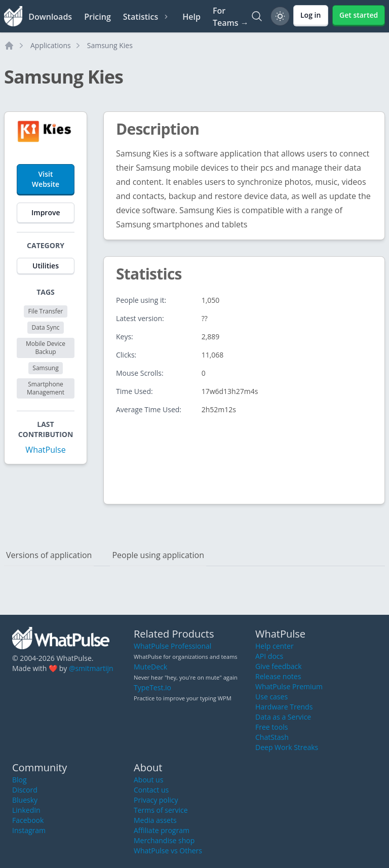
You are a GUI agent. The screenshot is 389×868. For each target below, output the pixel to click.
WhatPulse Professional (172, 646)
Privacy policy (156, 800)
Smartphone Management (46, 388)
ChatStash (272, 737)
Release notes (278, 676)
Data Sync (45, 327)
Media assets (155, 820)
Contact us (151, 790)
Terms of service (161, 810)
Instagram (29, 830)
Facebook (28, 820)
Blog (20, 780)
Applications (51, 45)
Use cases (271, 697)
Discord (25, 790)
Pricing (98, 17)
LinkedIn (26, 810)
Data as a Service (283, 717)
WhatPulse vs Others (168, 851)
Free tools (271, 727)
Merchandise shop (164, 840)
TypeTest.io (152, 687)
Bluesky (25, 800)
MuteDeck (150, 667)
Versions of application (49, 555)
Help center (275, 646)
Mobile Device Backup (46, 348)
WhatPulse (45, 450)
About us (148, 780)
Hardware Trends (284, 707)
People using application (158, 555)
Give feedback (279, 666)
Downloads (50, 17)
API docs (269, 656)
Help (191, 17)
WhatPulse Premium (289, 686)
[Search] (257, 16)
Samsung (45, 368)
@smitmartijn (91, 668)
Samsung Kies (110, 45)
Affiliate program (162, 830)
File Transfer (45, 311)
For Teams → (231, 17)
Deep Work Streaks (287, 747)
